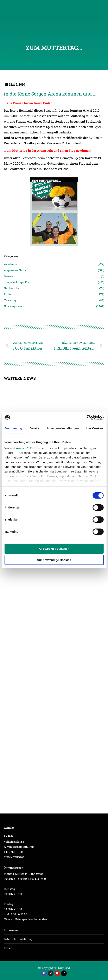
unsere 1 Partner (28, 448)
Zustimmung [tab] (13, 428)
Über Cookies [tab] (94, 428)
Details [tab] (34, 428)
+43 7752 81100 (13, 852)
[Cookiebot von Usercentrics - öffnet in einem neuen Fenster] (87, 417)
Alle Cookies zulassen (54, 549)
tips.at (8, 948)
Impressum (11, 930)
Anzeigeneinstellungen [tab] (63, 428)
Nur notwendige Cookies (54, 560)
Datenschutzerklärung (18, 939)
